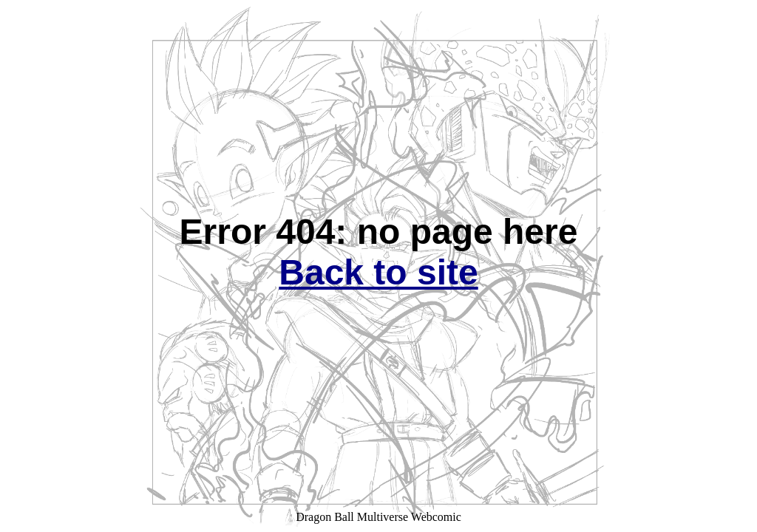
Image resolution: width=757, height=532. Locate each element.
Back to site (378, 272)
